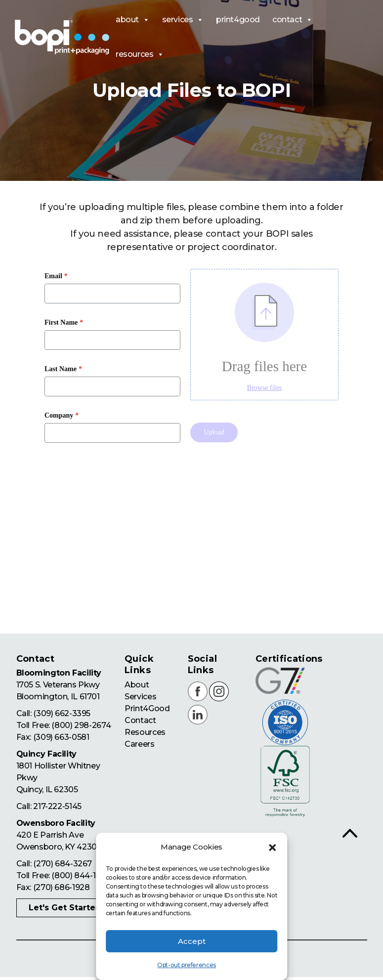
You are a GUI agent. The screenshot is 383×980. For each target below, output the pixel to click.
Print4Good (147, 708)
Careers (139, 744)
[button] (272, 848)
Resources (145, 732)
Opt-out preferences (186, 965)
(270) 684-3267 (62, 864)
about (133, 20)
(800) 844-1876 (81, 876)
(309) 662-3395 (62, 714)
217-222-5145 (57, 807)
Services (140, 697)
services (183, 20)
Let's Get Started (65, 908)
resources (140, 54)
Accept (192, 941)
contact (293, 20)
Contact (140, 720)
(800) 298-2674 (81, 726)
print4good (238, 20)
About (137, 685)
